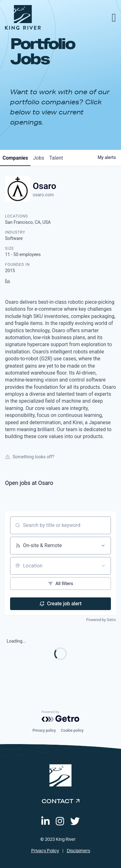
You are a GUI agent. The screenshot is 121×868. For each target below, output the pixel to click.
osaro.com (43, 195)
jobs (39, 158)
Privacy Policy (45, 851)
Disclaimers (78, 851)
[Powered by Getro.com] (60, 716)
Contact (58, 801)
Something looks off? (30, 457)
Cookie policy (72, 730)
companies (15, 158)
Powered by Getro (101, 620)
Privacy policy (44, 730)
